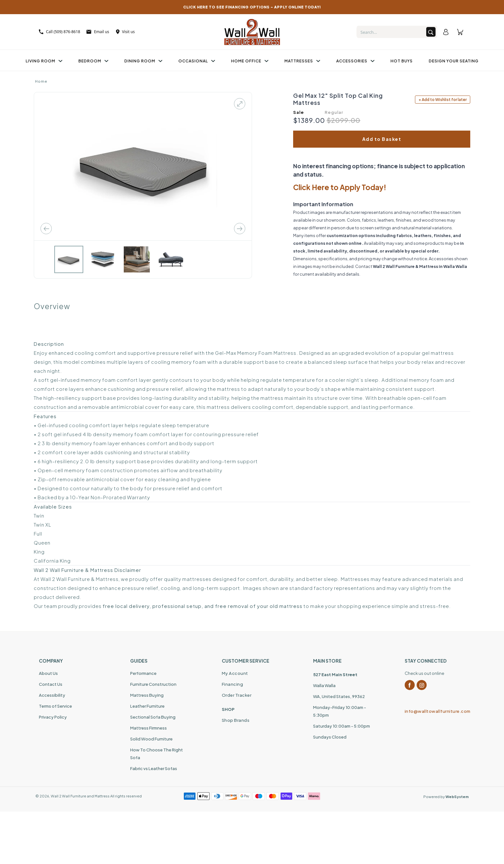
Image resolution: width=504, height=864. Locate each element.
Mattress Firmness (148, 728)
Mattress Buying (147, 695)
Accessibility (52, 695)
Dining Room (143, 61)
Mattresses (302, 61)
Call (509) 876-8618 (59, 32)
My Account (235, 673)
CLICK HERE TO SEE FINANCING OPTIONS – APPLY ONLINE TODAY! (252, 7)
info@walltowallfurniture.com (435, 711)
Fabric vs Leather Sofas (154, 768)
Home (41, 81)
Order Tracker (237, 695)
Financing (233, 684)
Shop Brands (236, 720)
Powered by (446, 797)
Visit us (125, 32)
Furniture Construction (153, 684)
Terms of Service (55, 706)
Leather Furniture (147, 706)
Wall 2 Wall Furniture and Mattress (80, 796)
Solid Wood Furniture (151, 739)
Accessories (355, 61)
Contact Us (51, 684)
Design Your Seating (454, 61)
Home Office (250, 61)
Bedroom (93, 61)
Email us (98, 32)
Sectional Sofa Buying (153, 717)
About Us (48, 673)
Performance (143, 673)
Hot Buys (402, 61)
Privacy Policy (53, 717)
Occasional (197, 61)
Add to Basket (382, 139)
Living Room (44, 61)
